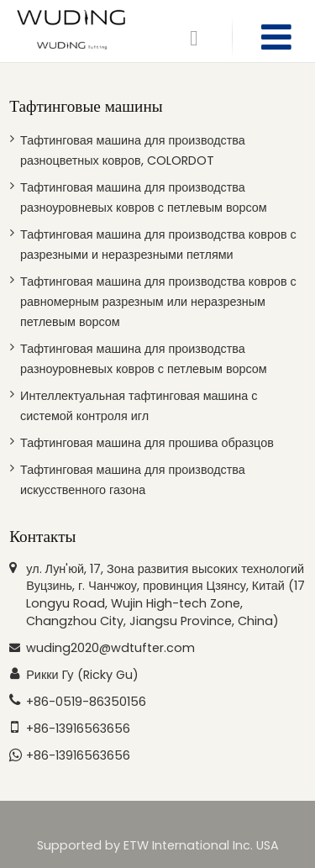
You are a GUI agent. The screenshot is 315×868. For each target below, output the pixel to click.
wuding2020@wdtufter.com (110, 648)
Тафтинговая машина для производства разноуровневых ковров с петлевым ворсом (144, 197)
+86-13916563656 (78, 729)
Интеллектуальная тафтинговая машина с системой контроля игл (139, 406)
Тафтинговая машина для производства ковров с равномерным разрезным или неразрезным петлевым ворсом (158, 302)
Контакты (42, 537)
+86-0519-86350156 (86, 702)
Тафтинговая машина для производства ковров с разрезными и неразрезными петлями (158, 245)
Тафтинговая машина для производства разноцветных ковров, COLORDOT (133, 150)
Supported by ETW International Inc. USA (158, 845)
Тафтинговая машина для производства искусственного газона (133, 480)
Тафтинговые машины (86, 106)
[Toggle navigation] (276, 37)
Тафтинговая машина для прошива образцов (147, 443)
